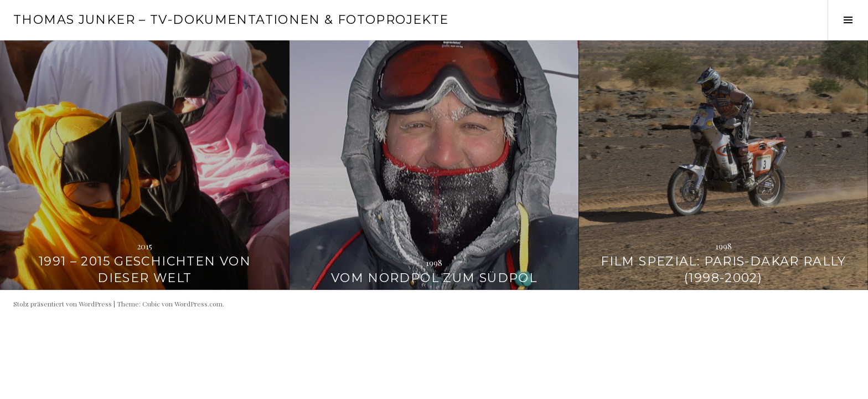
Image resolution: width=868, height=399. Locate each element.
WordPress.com (198, 304)
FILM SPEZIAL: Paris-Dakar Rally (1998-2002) (723, 270)
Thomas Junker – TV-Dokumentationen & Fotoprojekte (231, 20)
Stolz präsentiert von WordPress (63, 304)
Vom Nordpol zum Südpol (434, 278)
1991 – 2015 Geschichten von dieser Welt (145, 270)
